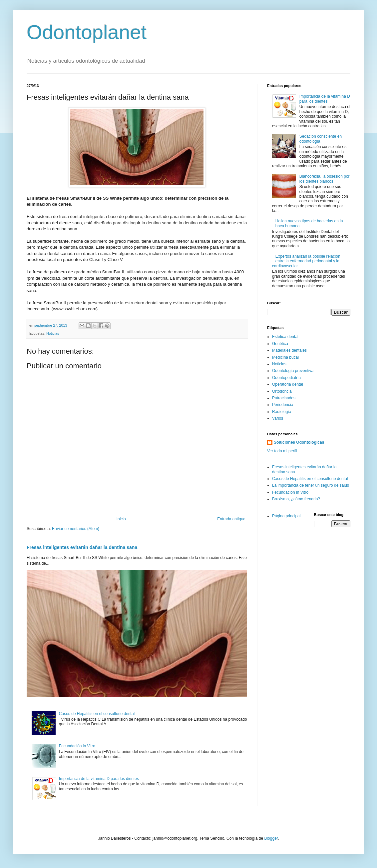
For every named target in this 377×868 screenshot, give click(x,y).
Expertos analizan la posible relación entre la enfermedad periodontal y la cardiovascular (306, 261)
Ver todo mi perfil (282, 451)
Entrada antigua (231, 519)
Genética (280, 344)
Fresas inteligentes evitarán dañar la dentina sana (82, 547)
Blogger (271, 838)
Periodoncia (283, 405)
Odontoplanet (87, 32)
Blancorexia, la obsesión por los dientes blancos (325, 179)
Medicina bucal (285, 357)
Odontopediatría (286, 378)
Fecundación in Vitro (77, 746)
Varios (278, 418)
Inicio (121, 519)
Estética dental (285, 337)
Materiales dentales (289, 350)
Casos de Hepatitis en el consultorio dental (97, 714)
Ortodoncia (282, 391)
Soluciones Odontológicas (299, 442)
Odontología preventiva (293, 371)
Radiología (282, 412)
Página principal (286, 516)
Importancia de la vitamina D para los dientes (99, 779)
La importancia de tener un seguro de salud (311, 485)
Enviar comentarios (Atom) (76, 529)
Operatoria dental (288, 384)
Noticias (53, 333)
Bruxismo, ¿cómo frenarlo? (296, 499)
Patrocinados (284, 398)
